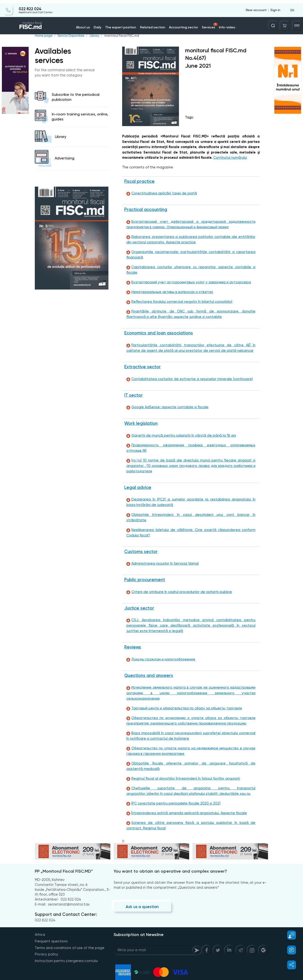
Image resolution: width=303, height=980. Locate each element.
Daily (101, 24)
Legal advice (137, 484)
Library (93, 36)
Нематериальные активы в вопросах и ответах (168, 287)
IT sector (133, 391)
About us (87, 24)
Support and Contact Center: (65, 904)
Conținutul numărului (230, 157)
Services (207, 22)
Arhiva (40, 923)
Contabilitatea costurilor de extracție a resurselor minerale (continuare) (187, 375)
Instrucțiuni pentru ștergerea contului (66, 949)
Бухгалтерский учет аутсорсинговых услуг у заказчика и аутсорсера (186, 278)
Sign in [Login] (275, 7)
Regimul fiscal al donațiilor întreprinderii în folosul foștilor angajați (182, 767)
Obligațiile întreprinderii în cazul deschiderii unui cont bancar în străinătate (189, 512)
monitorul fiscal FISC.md (120, 36)
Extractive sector (142, 363)
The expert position (123, 24)
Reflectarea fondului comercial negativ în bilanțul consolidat (178, 297)
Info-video (223, 24)
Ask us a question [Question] (142, 895)
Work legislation (141, 420)
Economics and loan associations (158, 329)
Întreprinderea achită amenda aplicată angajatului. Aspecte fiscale (184, 802)
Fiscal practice (139, 181)
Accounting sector (182, 24)
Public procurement (144, 572)
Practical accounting (145, 210)
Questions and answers (148, 668)
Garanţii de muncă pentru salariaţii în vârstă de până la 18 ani (179, 432)
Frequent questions (51, 930)
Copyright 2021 (41, 978)
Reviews (132, 640)
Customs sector (141, 543)
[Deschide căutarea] (275, 22)
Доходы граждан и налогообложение (160, 652)
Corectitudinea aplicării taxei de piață (160, 193)
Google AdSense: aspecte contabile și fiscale (166, 403)
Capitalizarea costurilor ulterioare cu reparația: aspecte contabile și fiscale (190, 268)
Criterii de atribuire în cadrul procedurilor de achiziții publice (177, 584)
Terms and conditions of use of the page (69, 936)
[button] (289, 935)
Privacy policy (46, 943)
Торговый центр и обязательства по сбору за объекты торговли (183, 696)
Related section (153, 24)
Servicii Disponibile (70, 36)
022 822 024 (30, 5)
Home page (43, 36)
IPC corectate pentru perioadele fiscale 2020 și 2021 (172, 792)
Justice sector (139, 600)
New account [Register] (256, 7)
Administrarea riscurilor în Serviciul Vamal (162, 556)
